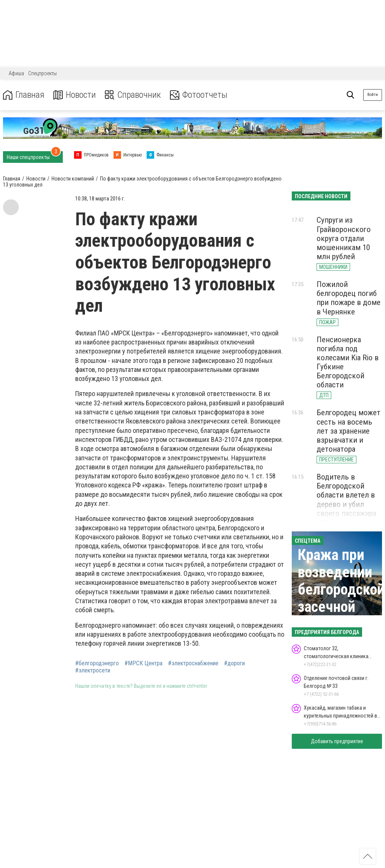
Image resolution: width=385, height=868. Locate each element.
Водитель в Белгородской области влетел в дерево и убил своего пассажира (346, 495)
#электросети (93, 671)
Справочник (133, 95)
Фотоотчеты (199, 95)
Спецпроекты (42, 73)
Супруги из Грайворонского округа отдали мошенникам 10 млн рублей (344, 238)
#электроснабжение (193, 663)
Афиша (16, 73)
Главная (24, 95)
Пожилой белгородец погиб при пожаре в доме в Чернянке (349, 298)
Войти (373, 95)
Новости (75, 95)
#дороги (234, 663)
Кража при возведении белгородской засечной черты (341, 590)
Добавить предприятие (337, 741)
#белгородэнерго (97, 663)
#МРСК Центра (143, 663)
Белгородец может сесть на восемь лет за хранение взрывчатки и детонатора (349, 431)
